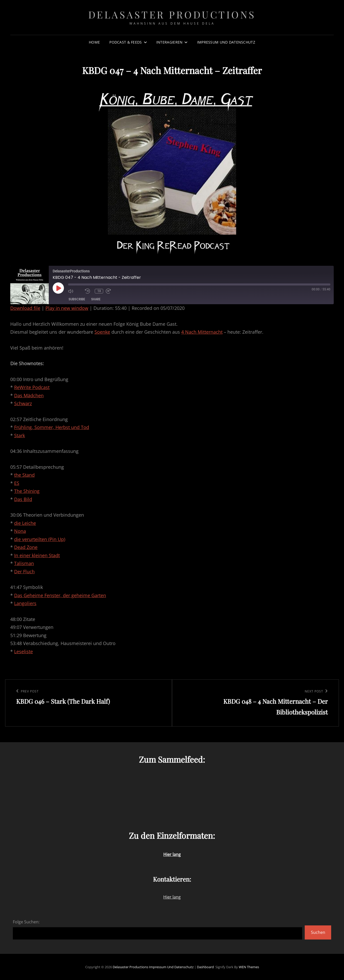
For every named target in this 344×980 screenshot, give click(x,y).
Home (94, 42)
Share (96, 299)
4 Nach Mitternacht (202, 332)
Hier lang (172, 897)
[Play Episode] (58, 288)
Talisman (24, 563)
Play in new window (67, 308)
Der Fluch (24, 571)
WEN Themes (249, 967)
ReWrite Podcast (32, 387)
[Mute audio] (75, 291)
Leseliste (23, 651)
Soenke (102, 332)
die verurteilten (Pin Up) (40, 539)
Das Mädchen (29, 395)
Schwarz (23, 403)
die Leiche (25, 523)
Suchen (318, 932)
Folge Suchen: (26, 922)
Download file (25, 308)
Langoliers (25, 603)
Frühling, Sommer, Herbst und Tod (52, 427)
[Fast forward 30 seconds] (113, 291)
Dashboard (205, 967)
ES (17, 483)
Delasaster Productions (172, 14)
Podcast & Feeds (126, 42)
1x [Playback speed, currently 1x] (99, 291)
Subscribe (77, 299)
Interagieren (169, 42)
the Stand (24, 475)
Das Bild (23, 499)
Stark (20, 435)
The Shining (27, 491)
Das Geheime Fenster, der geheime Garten (60, 595)
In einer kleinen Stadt (37, 555)
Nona (20, 531)
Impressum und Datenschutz (226, 42)
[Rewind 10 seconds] (89, 291)
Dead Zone (26, 547)
